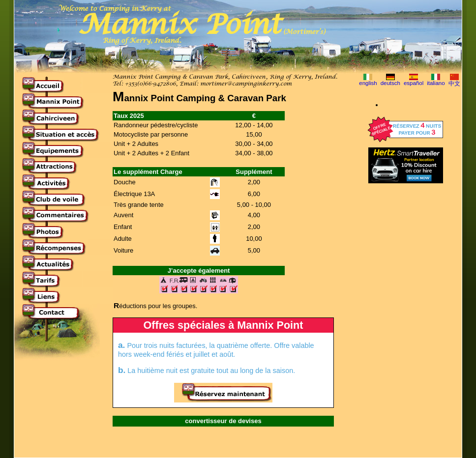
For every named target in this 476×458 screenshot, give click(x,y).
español (414, 83)
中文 (454, 84)
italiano (436, 83)
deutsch (390, 83)
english (368, 83)
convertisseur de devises (223, 421)
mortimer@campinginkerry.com (246, 84)
